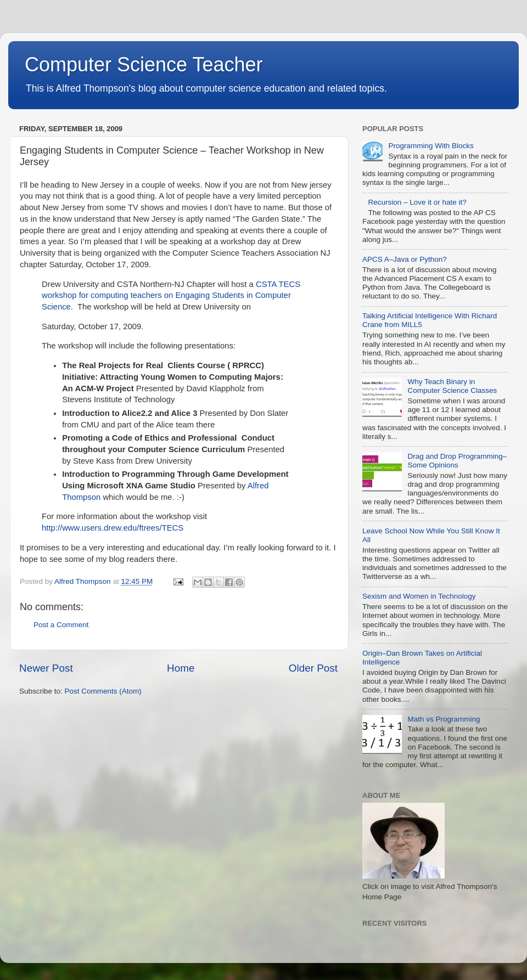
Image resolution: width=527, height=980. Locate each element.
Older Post (313, 668)
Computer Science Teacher (144, 64)
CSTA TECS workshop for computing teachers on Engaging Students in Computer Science (171, 296)
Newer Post (46, 668)
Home (181, 668)
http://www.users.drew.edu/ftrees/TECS (113, 528)
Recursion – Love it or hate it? (417, 202)
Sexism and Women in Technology (419, 596)
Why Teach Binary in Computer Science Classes (452, 386)
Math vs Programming (444, 719)
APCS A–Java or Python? (405, 259)
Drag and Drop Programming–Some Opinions (457, 461)
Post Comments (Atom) (103, 691)
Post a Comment (61, 625)
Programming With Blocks (431, 146)
